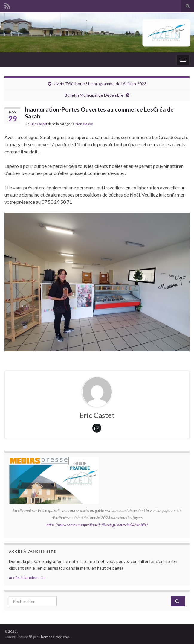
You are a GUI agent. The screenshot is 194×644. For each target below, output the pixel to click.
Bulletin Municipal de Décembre (94, 95)
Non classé (84, 124)
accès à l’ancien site (27, 577)
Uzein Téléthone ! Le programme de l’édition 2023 (100, 84)
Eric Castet (39, 124)
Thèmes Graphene (54, 637)
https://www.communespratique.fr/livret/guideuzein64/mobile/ (97, 525)
